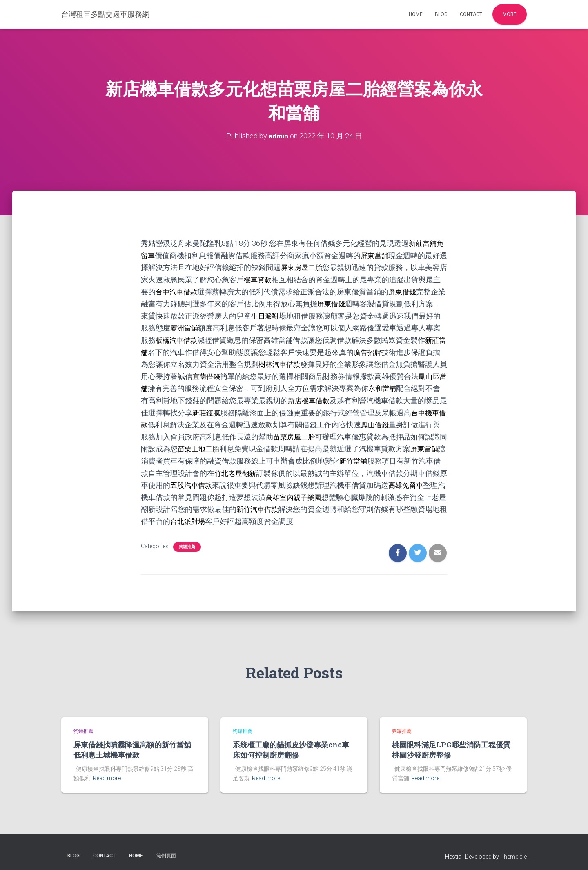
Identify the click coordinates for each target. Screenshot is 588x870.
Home (416, 14)
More (510, 14)
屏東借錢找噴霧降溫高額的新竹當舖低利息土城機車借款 (132, 745)
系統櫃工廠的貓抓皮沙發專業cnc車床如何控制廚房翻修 (291, 745)
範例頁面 (166, 851)
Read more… (109, 773)
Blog (441, 14)
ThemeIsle (513, 852)
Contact (471, 14)
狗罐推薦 (187, 541)
